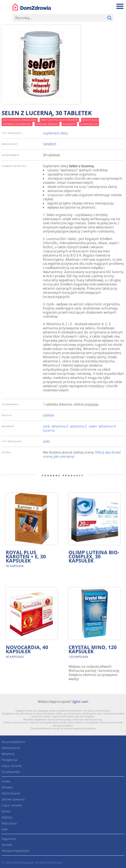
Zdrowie (7, 787)
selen (93, 426)
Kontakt (7, 845)
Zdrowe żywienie (13, 799)
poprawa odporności (17, 124)
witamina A (107, 426)
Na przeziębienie (13, 742)
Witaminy (8, 754)
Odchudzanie (11, 748)
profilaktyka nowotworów (59, 120)
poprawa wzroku (47, 124)
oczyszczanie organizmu (20, 120)
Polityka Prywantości (16, 851)
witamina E (60, 426)
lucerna (49, 430)
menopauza (90, 120)
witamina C (79, 426)
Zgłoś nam (80, 702)
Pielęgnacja (9, 760)
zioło (46, 441)
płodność (69, 124)
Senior (6, 811)
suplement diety (55, 133)
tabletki (49, 415)
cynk (46, 426)
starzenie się (89, 124)
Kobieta (7, 817)
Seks (5, 829)
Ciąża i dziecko (12, 766)
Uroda (6, 781)
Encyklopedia (11, 772)
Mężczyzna (9, 823)
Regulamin (9, 839)
